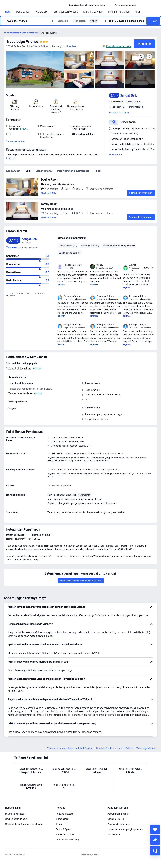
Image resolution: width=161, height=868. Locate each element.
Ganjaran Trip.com (116, 819)
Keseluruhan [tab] (13, 171)
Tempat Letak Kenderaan (21, 393)
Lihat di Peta (115, 154)
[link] (87, 5)
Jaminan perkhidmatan (16, 819)
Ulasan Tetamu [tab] (44, 171)
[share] (155, 840)
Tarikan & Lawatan (93, 12)
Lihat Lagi (11, 158)
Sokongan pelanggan (15, 814)
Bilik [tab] (28, 171)
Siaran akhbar (63, 819)
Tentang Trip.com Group (68, 840)
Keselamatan (114, 835)
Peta (137, 12)
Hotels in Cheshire (105, 748)
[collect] (155, 829)
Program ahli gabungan (119, 824)
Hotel (8, 12)
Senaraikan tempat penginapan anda (125, 829)
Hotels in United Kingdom (81, 748)
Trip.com (51, 748)
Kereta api (42, 12)
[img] (35, 70)
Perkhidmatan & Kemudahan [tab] (73, 171)
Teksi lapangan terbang (65, 12)
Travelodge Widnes (22, 41)
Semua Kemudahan (16, 141)
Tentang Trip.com (65, 814)
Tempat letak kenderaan (20, 368)
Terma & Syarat (63, 829)
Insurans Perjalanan (119, 12)
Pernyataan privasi (65, 835)
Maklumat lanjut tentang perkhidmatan (24, 824)
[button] (110, 5)
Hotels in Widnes (125, 748)
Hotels (62, 748)
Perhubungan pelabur (118, 814)
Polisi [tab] (98, 171)
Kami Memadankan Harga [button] (119, 46)
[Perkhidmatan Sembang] (155, 851)
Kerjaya (60, 824)
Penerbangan (24, 12)
